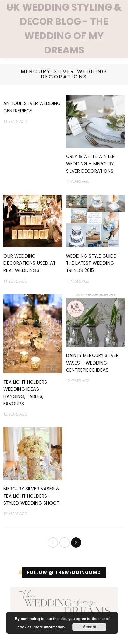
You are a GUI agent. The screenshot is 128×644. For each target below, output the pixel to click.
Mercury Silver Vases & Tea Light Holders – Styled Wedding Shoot (31, 496)
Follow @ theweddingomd (64, 572)
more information (49, 627)
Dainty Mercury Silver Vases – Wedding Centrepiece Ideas (92, 363)
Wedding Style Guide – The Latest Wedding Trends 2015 (93, 263)
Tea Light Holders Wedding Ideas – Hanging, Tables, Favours (25, 393)
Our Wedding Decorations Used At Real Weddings (30, 263)
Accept (89, 627)
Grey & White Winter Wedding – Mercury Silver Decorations (90, 164)
